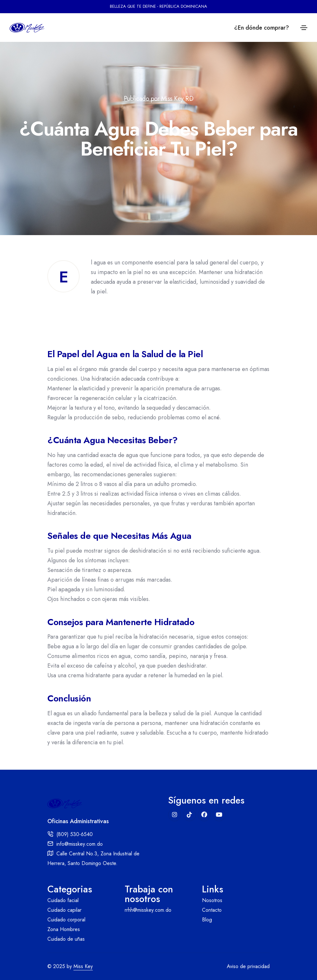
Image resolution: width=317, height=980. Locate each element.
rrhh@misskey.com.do (148, 910)
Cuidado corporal (66, 920)
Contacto (212, 910)
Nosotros (212, 900)
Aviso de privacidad (248, 966)
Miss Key (83, 966)
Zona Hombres (64, 929)
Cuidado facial (63, 900)
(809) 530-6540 (75, 834)
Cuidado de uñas (66, 939)
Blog (207, 920)
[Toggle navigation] (304, 28)
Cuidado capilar (64, 910)
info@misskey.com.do (80, 844)
